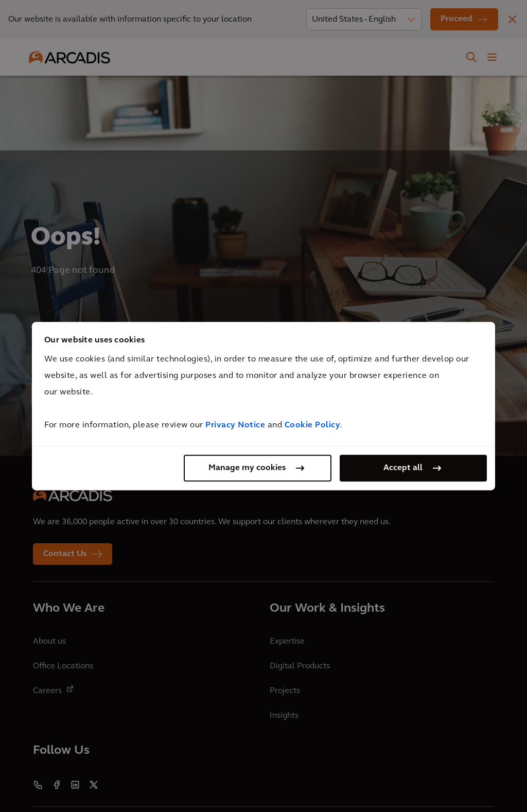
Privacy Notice (235, 425)
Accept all (403, 468)
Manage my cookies (247, 468)
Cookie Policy (313, 425)
